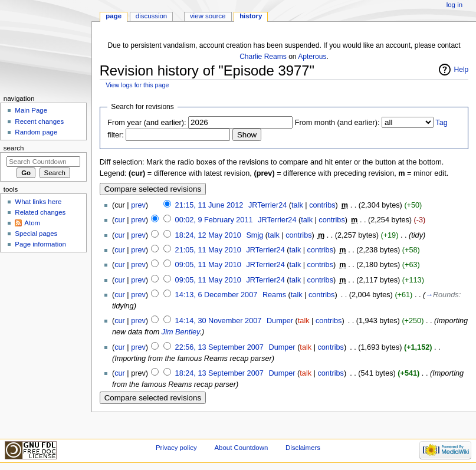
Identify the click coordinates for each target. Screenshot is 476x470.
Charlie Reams (263, 57)
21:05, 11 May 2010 (208, 250)
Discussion (151, 16)
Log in (454, 5)
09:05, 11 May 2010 (208, 265)
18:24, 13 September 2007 (219, 373)
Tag (441, 123)
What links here (38, 202)
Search (14, 148)
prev (138, 205)
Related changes (40, 212)
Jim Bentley (181, 332)
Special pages (36, 234)
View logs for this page (137, 85)
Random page (36, 132)
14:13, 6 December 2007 (216, 295)
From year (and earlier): (147, 123)
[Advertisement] (43, 344)
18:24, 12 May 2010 (208, 235)
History (251, 16)
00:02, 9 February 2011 (214, 220)
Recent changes (39, 121)
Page (114, 16)
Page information (40, 244)
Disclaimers (303, 448)
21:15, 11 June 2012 (209, 205)
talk (297, 205)
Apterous (312, 57)
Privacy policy (176, 448)
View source (208, 16)
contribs (322, 205)
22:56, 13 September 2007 (219, 347)
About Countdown (241, 448)
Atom (32, 223)
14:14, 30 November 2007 (219, 321)
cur (120, 220)
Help (462, 70)
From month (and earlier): (337, 123)
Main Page (31, 110)
